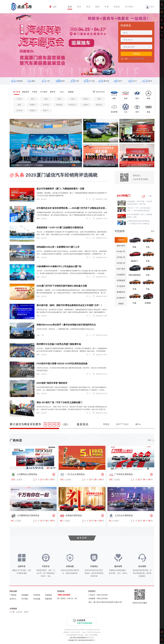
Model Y (134, 261)
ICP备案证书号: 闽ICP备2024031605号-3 (81, 640)
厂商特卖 (13, 595)
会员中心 (13, 599)
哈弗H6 (148, 303)
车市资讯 (37, 595)
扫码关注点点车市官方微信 (140, 177)
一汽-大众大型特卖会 (72, 475)
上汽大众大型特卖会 (121, 516)
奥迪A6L (99, 105)
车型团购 (25, 595)
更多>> (46, 110)
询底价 (117, 7)
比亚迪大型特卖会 (71, 516)
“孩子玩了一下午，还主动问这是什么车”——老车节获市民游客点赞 (139, 209)
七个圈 (12, 612)
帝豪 (46, 99)
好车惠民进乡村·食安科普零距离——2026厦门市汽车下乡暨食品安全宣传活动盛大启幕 (139, 223)
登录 (150, 7)
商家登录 (49, 599)
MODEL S (73, 105)
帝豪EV (33, 105)
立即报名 (136, 54)
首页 (70, 7)
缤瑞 (59, 99)
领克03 (86, 99)
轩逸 (148, 247)
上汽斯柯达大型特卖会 (24, 475)
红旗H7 (86, 105)
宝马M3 (19, 110)
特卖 (88, 7)
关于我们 (129, 7)
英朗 (99, 99)
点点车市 (19, 612)
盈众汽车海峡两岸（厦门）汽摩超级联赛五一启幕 (140, 216)
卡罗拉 (19, 99)
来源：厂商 (40, 335)
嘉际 (19, 105)
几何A (73, 99)
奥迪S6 (33, 110)
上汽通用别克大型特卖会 (25, 516)
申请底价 (49, 595)
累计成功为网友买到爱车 (26, 424)
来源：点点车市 (42, 199)
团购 (97, 7)
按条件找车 (99, 92)
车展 (107, 7)
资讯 (79, 7)
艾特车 (26, 612)
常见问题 (37, 599)
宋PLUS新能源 (134, 275)
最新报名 (83, 424)
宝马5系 (46, 105)
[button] (82, 74)
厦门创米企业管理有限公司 (79, 638)
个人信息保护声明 (136, 59)
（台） (66, 424)
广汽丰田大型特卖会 (121, 475)
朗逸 (134, 247)
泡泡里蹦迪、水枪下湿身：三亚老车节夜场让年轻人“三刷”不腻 (140, 203)
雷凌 (33, 99)
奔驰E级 (59, 105)
